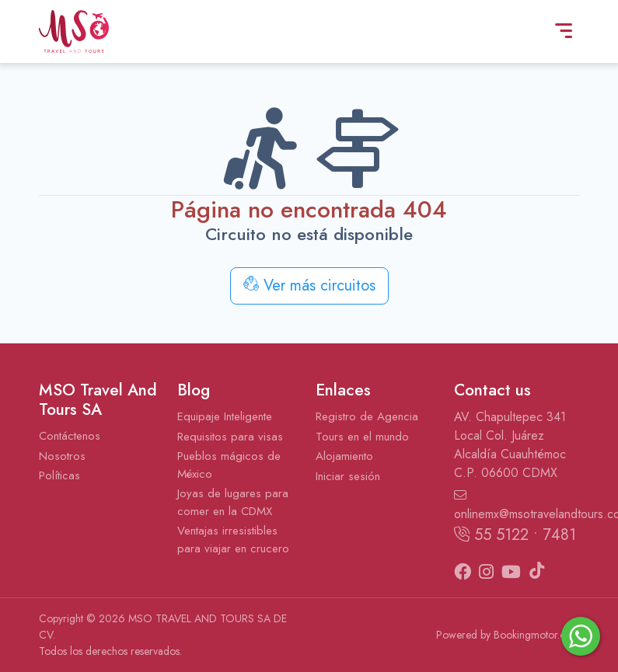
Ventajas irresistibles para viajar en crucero (233, 540)
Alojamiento (344, 456)
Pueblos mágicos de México (229, 465)
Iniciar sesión (348, 476)
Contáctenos (70, 436)
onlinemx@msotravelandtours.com (517, 506)
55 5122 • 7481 (515, 535)
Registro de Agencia (367, 416)
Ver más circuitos (309, 286)
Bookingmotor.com (537, 635)
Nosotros (62, 456)
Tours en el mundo (362, 437)
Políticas (59, 475)
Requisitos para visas (230, 437)
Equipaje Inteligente (225, 416)
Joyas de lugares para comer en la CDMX (233, 502)
